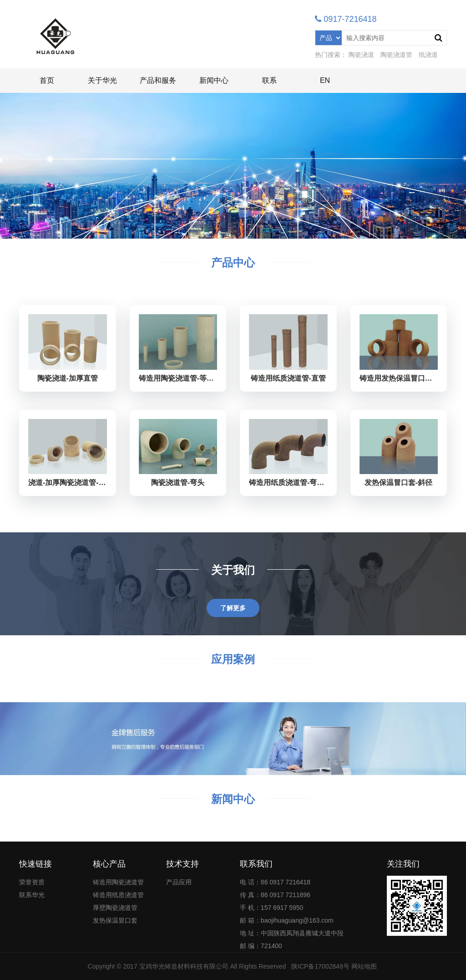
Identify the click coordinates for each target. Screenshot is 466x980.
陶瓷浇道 (361, 55)
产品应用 (179, 882)
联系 (269, 80)
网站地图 (364, 966)
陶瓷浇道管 (396, 55)
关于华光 (102, 80)
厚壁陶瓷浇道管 (115, 908)
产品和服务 (158, 80)
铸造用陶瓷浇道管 (118, 882)
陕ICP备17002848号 (320, 966)
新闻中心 (214, 80)
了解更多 (233, 608)
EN (325, 80)
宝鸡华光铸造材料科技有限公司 (184, 966)
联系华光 (32, 895)
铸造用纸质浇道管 (118, 895)
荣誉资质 (32, 882)
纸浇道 (428, 55)
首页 (47, 80)
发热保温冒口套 (115, 920)
